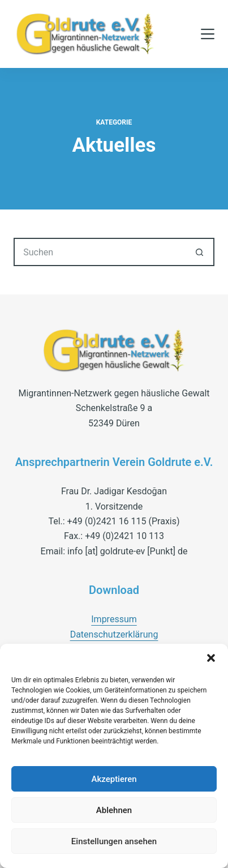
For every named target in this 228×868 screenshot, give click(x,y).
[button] (211, 658)
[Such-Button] (200, 252)
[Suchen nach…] (100, 252)
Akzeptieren (114, 779)
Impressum (114, 619)
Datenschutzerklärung (114, 634)
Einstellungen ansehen (114, 841)
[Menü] (208, 34)
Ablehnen (114, 810)
